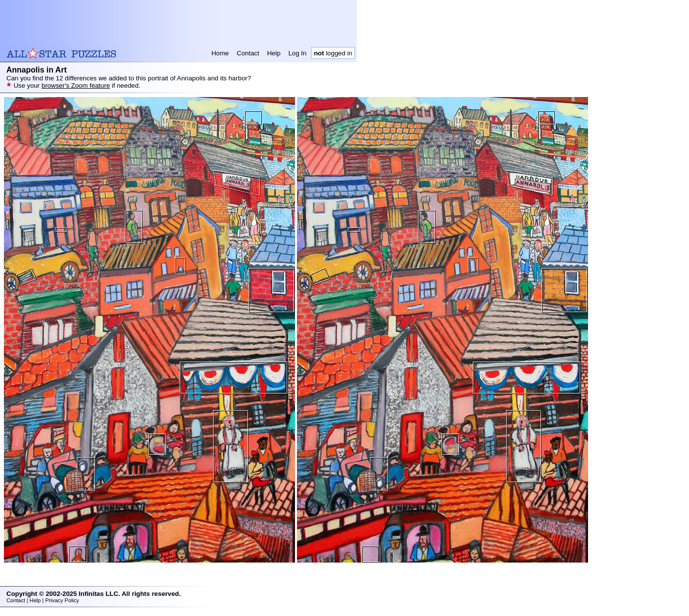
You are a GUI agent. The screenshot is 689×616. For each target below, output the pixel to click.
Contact (248, 53)
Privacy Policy (62, 600)
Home (220, 53)
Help (274, 53)
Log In (297, 53)
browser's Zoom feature (76, 86)
